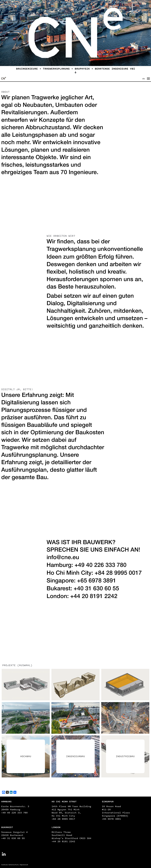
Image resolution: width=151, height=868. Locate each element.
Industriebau (125, 756)
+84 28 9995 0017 (118, 573)
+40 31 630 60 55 (96, 589)
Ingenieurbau (75, 756)
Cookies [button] (5, 865)
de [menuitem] (144, 79)
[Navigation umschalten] (148, 78)
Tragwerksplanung (71, 250)
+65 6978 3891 (97, 581)
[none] (142, 78)
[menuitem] (144, 78)
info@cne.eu (63, 558)
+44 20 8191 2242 (94, 597)
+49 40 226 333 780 (101, 566)
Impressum (24, 865)
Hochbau (26, 756)
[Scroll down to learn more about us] (75, 73)
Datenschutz (14, 865)
